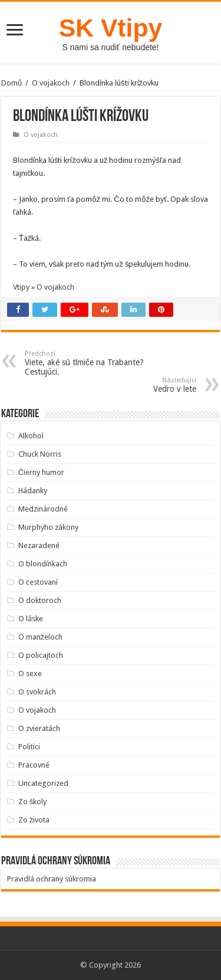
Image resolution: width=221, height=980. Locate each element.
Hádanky (33, 491)
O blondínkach (43, 564)
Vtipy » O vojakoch (44, 287)
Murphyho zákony (48, 527)
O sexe (30, 673)
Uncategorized (43, 783)
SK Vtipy (111, 28)
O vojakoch (51, 83)
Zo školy (33, 802)
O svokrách (37, 692)
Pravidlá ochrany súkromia (52, 879)
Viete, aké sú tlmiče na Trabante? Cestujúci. (85, 363)
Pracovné (34, 765)
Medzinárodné (43, 509)
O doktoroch (40, 600)
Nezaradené (39, 545)
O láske (31, 619)
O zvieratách (39, 728)
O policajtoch (41, 655)
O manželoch (41, 637)
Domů (11, 83)
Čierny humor (41, 472)
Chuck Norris (40, 454)
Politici (29, 747)
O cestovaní (38, 582)
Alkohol (31, 436)
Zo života (34, 820)
